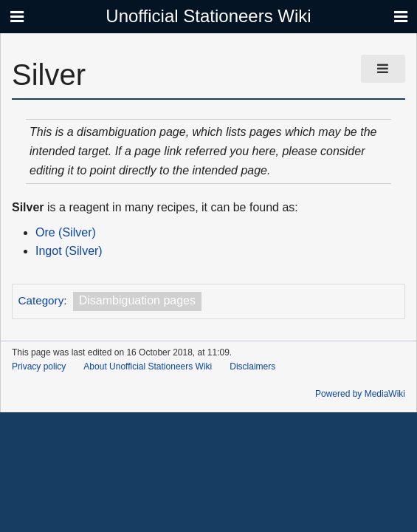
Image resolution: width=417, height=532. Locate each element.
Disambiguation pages (137, 300)
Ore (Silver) (66, 232)
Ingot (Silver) (69, 251)
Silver (28, 207)
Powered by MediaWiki (360, 394)
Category (41, 300)
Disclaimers (252, 366)
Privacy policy (39, 366)
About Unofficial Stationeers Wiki (148, 366)
